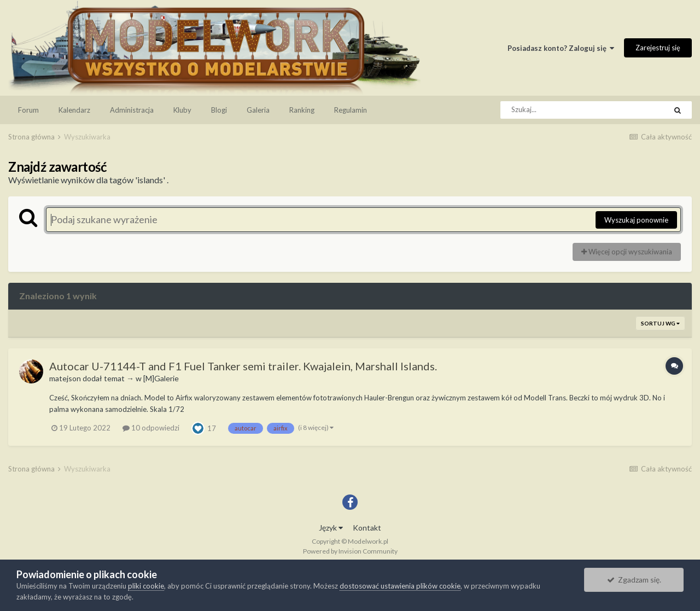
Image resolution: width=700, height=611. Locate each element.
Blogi (219, 110)
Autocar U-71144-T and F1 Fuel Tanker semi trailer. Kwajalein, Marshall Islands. (243, 366)
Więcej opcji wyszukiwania (627, 252)
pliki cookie (146, 586)
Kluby (182, 110)
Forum (28, 110)
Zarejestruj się (658, 48)
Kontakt (367, 528)
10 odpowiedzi (151, 428)
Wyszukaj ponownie (636, 220)
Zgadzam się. (634, 580)
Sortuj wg (660, 323)
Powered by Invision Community (350, 551)
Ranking (302, 110)
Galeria (258, 110)
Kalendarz (74, 110)
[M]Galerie (161, 378)
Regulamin (351, 110)
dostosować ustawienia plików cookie (400, 586)
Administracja (132, 110)
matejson (65, 378)
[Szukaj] (559, 110)
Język (331, 528)
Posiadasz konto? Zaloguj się (561, 48)
